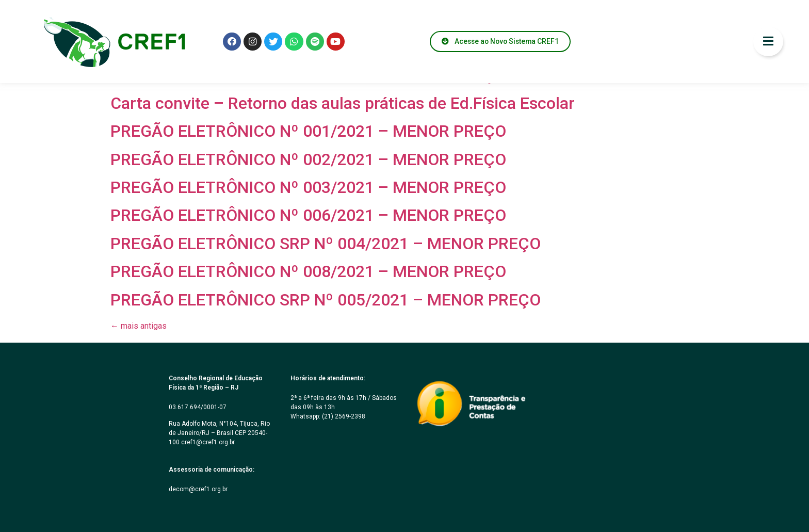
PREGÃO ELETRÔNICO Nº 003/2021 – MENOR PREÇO (308, 187)
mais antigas (139, 326)
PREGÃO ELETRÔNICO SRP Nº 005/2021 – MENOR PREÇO (326, 300)
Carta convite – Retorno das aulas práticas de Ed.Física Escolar (343, 103)
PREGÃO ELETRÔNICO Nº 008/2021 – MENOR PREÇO (308, 271)
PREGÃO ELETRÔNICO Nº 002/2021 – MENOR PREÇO (308, 159)
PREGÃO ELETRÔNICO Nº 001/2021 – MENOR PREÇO (308, 131)
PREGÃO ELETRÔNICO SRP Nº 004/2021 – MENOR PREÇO (326, 244)
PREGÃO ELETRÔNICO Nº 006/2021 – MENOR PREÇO (308, 215)
